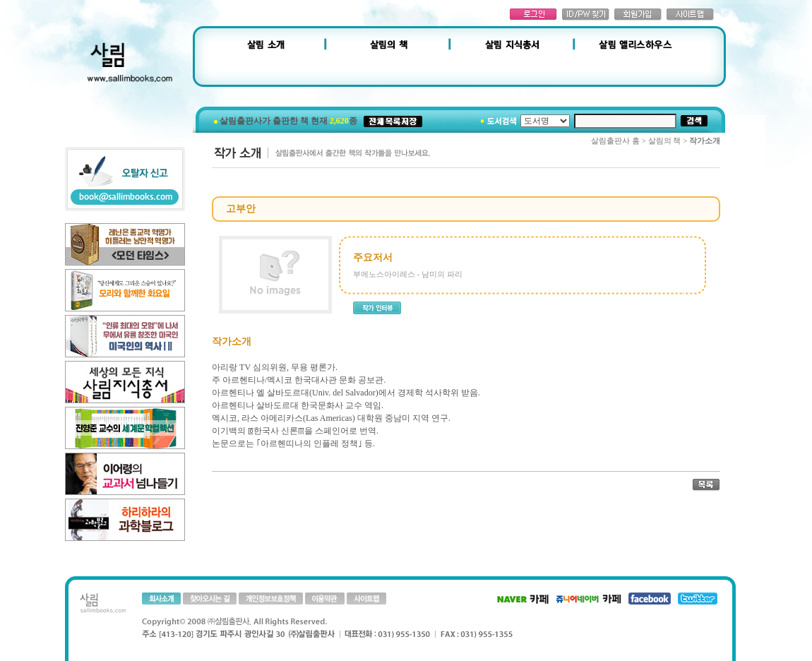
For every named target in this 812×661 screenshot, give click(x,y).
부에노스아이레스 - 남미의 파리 (408, 274)
